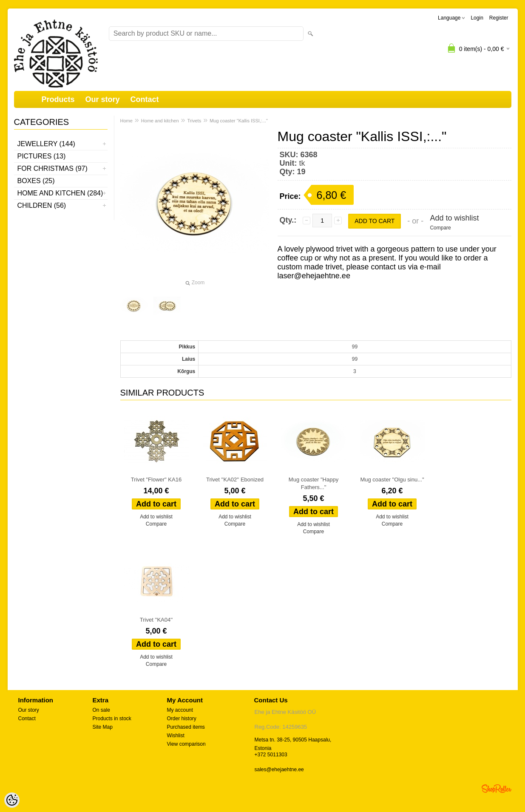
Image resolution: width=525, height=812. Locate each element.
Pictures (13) (42, 156)
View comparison (186, 744)
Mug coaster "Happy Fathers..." (314, 483)
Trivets (194, 121)
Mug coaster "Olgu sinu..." (392, 480)
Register (499, 18)
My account (180, 710)
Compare (440, 228)
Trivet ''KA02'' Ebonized (235, 480)
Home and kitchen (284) (60, 193)
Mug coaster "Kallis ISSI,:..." (239, 121)
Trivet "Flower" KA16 (156, 480)
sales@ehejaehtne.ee (279, 770)
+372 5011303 (271, 755)
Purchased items (186, 727)
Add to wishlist (454, 218)
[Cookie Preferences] (12, 800)
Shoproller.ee (497, 789)
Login (477, 18)
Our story (103, 99)
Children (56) (42, 205)
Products (58, 99)
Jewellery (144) (46, 144)
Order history (182, 719)
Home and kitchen (160, 121)
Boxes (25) (36, 181)
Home (126, 121)
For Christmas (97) (52, 168)
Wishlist (176, 736)
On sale (101, 710)
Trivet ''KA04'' (156, 620)
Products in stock (112, 719)
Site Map (103, 727)
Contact (145, 99)
